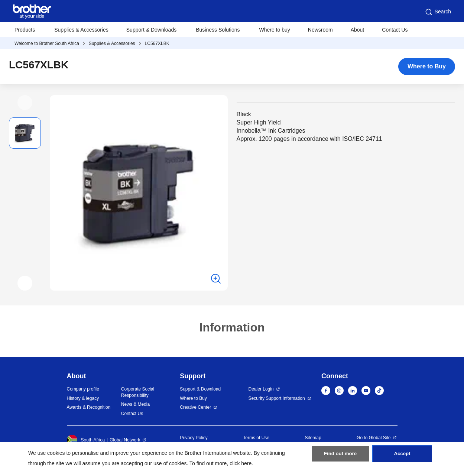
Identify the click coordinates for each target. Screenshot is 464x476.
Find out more (340, 458)
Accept (402, 458)
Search (438, 12)
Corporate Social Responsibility (138, 392)
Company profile (83, 389)
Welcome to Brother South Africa (47, 43)
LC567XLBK (157, 43)
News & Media (135, 404)
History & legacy (83, 398)
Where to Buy (427, 66)
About (358, 30)
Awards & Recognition (89, 407)
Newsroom (320, 30)
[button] (25, 103)
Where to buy (275, 30)
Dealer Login (261, 389)
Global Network (125, 440)
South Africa (86, 440)
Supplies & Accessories (81, 30)
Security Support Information (277, 398)
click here (241, 463)
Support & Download (200, 389)
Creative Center (195, 407)
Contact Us (395, 30)
